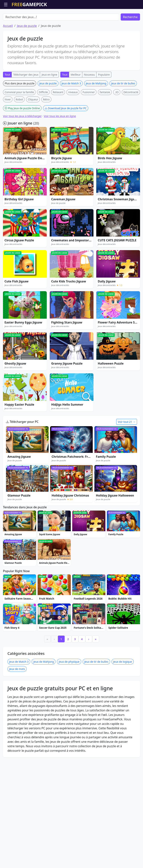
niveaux (73, 113)
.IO (117, 113)
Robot (19, 121)
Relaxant (58, 113)
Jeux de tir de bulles (123, 105)
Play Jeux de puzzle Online (22, 129)
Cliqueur (33, 121)
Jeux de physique (69, 741)
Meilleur (76, 96)
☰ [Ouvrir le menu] (6, 4)
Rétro (46, 121)
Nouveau (89, 96)
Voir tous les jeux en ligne (60, 137)
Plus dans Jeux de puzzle (20, 105)
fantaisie (105, 113)
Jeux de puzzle (27, 47)
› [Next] (89, 719)
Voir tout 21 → (127, 443)
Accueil (8, 47)
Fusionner (89, 113)
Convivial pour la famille (19, 113)
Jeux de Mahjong (96, 105)
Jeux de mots (17, 748)
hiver (8, 121)
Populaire (104, 96)
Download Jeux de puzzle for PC (66, 129)
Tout (7, 96)
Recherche (130, 38)
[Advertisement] (71, 18)
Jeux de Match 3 (71, 105)
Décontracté (131, 113)
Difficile (43, 113)
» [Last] (96, 719)
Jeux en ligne (49, 96)
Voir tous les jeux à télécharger (22, 137)
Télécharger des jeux (26, 96)
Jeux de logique (123, 741)
